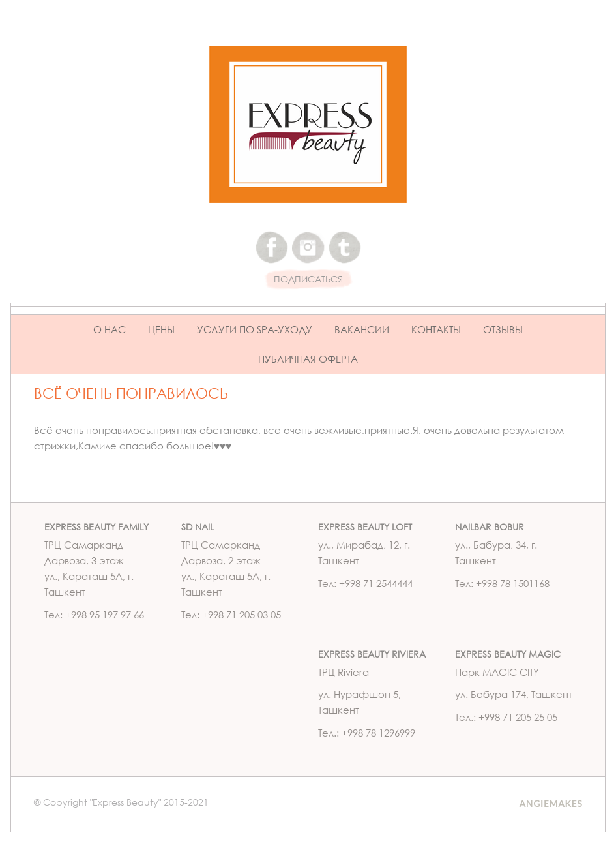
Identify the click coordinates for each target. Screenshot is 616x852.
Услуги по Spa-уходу (255, 329)
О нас (110, 329)
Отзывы (503, 329)
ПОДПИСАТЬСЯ (308, 280)
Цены (161, 329)
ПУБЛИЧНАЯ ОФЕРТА (308, 359)
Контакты (436, 329)
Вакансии (362, 329)
